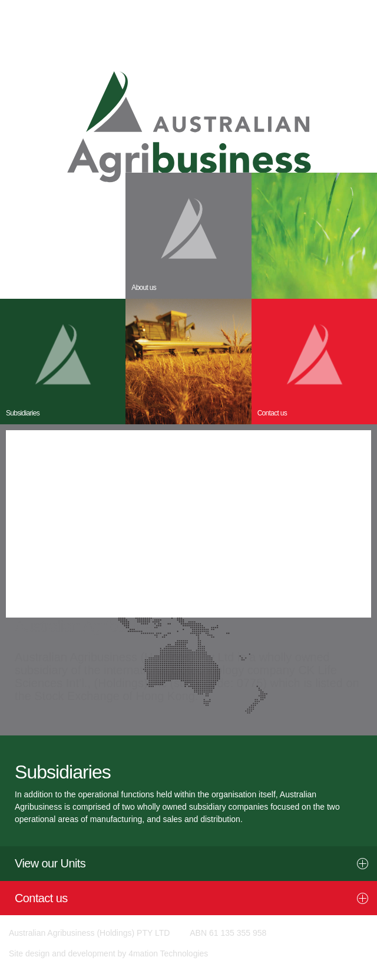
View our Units (50, 863)
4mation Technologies (168, 953)
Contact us (41, 898)
